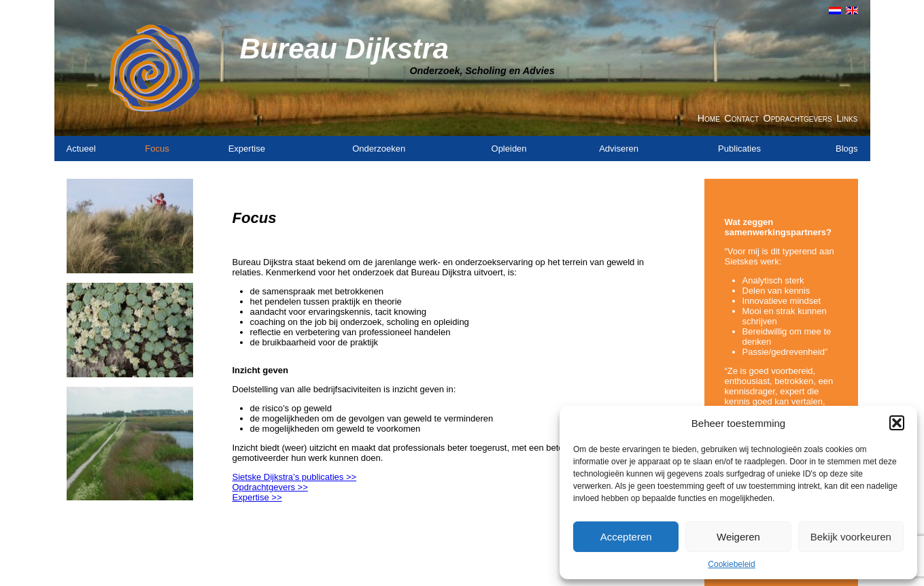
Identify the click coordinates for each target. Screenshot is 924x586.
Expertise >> (257, 497)
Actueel (81, 149)
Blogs (847, 149)
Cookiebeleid (731, 564)
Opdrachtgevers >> (270, 487)
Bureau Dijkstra (344, 49)
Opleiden (509, 149)
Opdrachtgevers (798, 118)
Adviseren (619, 149)
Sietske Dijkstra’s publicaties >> (295, 477)
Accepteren (626, 537)
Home (709, 118)
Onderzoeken (379, 149)
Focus (157, 149)
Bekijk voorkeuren (851, 537)
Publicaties (739, 149)
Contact (741, 118)
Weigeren (738, 537)
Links (847, 118)
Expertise (247, 149)
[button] (897, 423)
